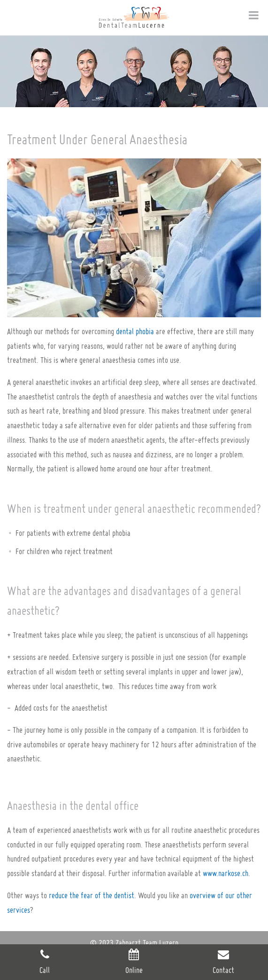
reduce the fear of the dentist (92, 895)
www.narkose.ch (226, 873)
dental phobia (135, 331)
